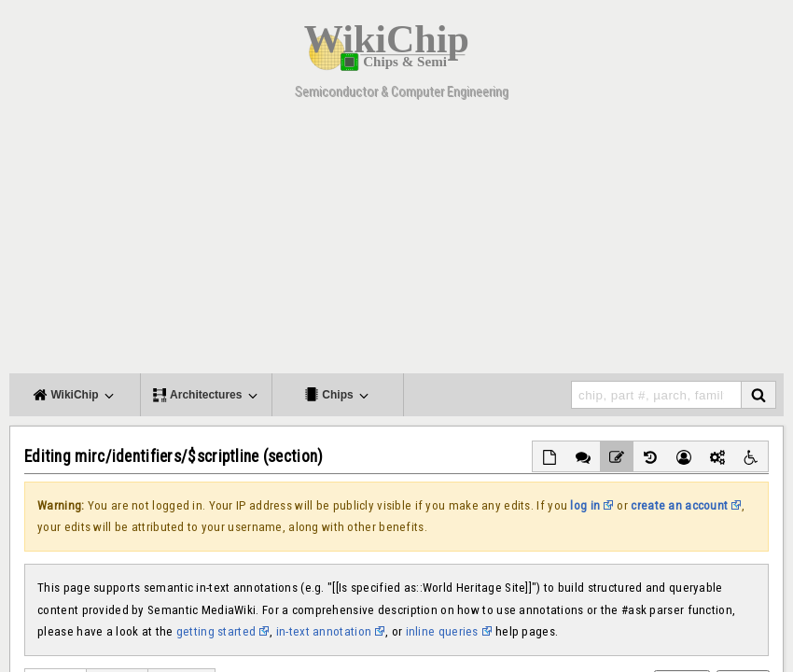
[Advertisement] (396, 243)
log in (585, 505)
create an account (679, 505)
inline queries (442, 631)
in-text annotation (324, 631)
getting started (216, 631)
